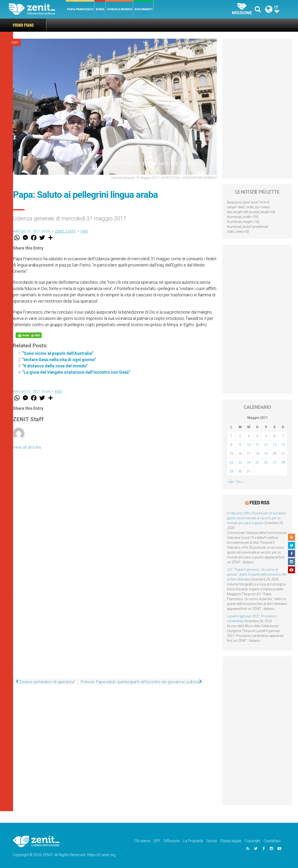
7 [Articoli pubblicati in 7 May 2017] (283, 436)
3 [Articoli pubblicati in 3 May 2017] (249, 436)
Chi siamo (142, 840)
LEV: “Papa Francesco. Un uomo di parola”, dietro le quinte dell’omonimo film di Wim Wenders (257, 574)
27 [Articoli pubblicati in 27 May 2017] (274, 462)
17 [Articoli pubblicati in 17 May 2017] (249, 454)
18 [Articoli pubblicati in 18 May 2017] (257, 454)
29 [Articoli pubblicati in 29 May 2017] (231, 471)
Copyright (252, 840)
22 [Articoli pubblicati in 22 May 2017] (231, 462)
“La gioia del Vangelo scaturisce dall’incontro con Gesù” (76, 372)
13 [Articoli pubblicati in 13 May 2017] (274, 445)
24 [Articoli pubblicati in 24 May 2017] (249, 462)
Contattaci (272, 840)
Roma (100, 9)
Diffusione (172, 840)
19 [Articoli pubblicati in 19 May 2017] (266, 454)
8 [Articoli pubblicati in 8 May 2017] (231, 445)
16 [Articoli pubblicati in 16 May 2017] (240, 454)
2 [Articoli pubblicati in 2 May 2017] (240, 436)
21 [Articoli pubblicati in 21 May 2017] (283, 454)
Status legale (231, 840)
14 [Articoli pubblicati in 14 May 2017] (283, 445)
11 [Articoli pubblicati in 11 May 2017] (257, 445)
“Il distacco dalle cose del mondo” (55, 366)
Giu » (240, 482)
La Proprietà (193, 840)
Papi (15, 43)
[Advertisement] (115, 636)
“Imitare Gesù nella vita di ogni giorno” (59, 360)
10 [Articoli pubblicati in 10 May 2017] (249, 445)
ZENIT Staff (65, 231)
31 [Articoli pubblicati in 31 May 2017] (249, 471)
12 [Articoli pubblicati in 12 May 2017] (266, 445)
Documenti (144, 9)
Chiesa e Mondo (120, 9)
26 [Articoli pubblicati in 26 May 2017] (266, 462)
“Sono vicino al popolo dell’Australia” (58, 353)
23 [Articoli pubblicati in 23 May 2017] (240, 462)
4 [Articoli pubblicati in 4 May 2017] (257, 436)
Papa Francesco (80, 9)
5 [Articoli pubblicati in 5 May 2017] (266, 436)
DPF (157, 840)
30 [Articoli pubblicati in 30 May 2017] (240, 471)
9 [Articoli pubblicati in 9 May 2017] (240, 445)
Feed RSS (259, 502)
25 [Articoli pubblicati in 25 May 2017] (257, 462)
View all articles (27, 447)
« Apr (231, 482)
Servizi (212, 840)
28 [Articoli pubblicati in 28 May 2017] (283, 462)
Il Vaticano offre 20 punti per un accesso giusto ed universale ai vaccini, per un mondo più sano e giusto (148, 25)
